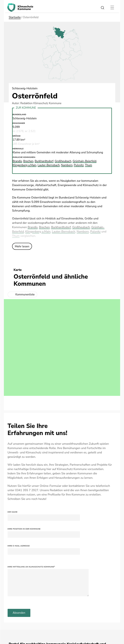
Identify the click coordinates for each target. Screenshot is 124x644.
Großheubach (81, 227)
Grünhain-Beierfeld (84, 161)
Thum (16, 236)
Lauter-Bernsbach (64, 232)
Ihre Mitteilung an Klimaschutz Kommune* (31, 567)
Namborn (83, 232)
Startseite (15, 17)
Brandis (33, 227)
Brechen (44, 227)
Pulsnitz (95, 232)
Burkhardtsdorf (61, 227)
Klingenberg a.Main (38, 232)
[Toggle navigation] (112, 8)
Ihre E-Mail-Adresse (19, 546)
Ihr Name (13, 512)
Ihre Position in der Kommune (24, 529)
